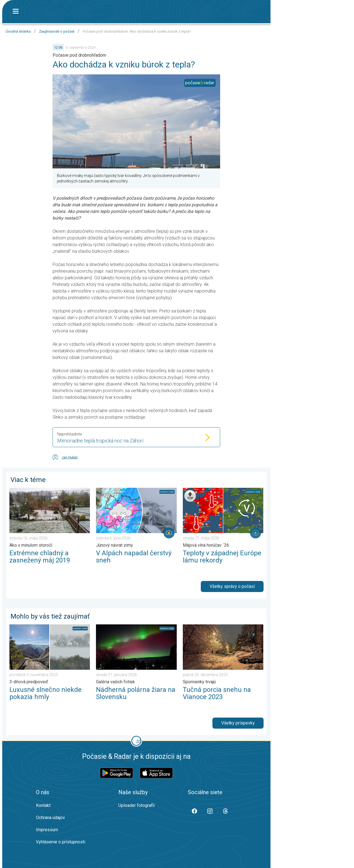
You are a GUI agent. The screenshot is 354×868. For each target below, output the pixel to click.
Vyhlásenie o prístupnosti (61, 842)
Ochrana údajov (50, 818)
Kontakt (43, 805)
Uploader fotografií (136, 805)
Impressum (47, 830)
